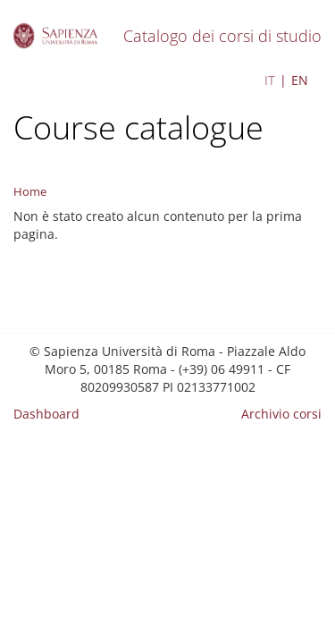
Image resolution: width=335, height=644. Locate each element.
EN (300, 80)
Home (30, 191)
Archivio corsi (281, 414)
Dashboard (46, 414)
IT (270, 80)
